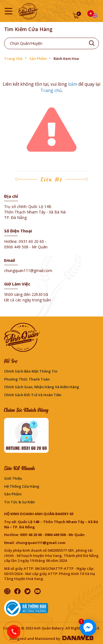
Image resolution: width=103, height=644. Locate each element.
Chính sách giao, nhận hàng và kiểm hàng (42, 387)
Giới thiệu (13, 478)
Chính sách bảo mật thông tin (31, 371)
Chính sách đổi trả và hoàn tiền (33, 395)
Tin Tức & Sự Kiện (20, 502)
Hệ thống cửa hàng (22, 486)
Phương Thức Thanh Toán (27, 379)
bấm (73, 84)
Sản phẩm (38, 59)
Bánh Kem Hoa (66, 59)
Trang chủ (13, 59)
